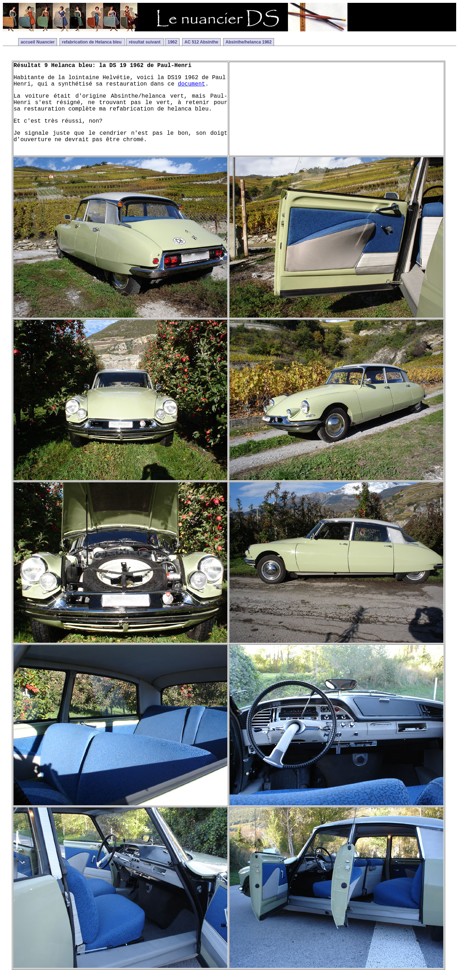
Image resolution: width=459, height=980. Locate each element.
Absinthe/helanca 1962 (249, 42)
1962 (172, 42)
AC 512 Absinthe (202, 42)
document (192, 84)
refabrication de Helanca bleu (92, 42)
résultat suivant (145, 42)
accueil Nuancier (38, 42)
